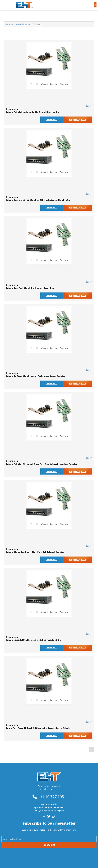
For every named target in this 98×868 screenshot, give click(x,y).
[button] (95, 5)
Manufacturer (23, 24)
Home (9, 24)
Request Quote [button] (78, 120)
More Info (52, 120)
